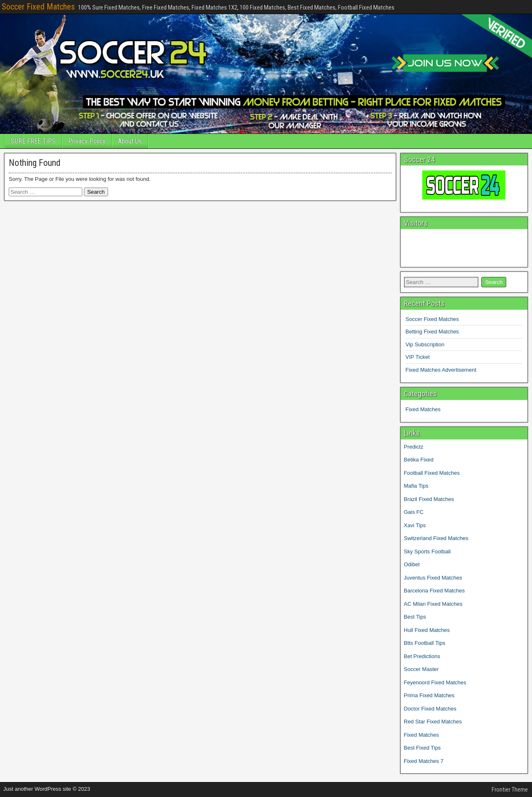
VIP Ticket (418, 357)
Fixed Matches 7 (424, 761)
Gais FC (414, 512)
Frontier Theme (510, 790)
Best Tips (415, 617)
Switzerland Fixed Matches (436, 538)
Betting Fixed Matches (432, 332)
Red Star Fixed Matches (433, 722)
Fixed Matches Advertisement (441, 370)
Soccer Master (421, 669)
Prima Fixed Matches (429, 695)
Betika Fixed (419, 460)
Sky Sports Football (427, 551)
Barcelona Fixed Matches (435, 591)
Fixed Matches (423, 409)
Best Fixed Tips (422, 748)
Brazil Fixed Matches (429, 499)
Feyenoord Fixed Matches (435, 682)
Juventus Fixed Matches (433, 578)
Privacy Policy (87, 141)
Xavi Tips (415, 525)
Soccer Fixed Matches (38, 7)
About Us (130, 141)
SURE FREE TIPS (33, 141)
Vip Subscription (425, 344)
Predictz (414, 447)
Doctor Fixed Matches (430, 709)
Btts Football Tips (425, 643)
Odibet (412, 564)
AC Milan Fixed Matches (433, 604)
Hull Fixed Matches (427, 630)
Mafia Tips (416, 486)
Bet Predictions (422, 656)
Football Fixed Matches (432, 473)
